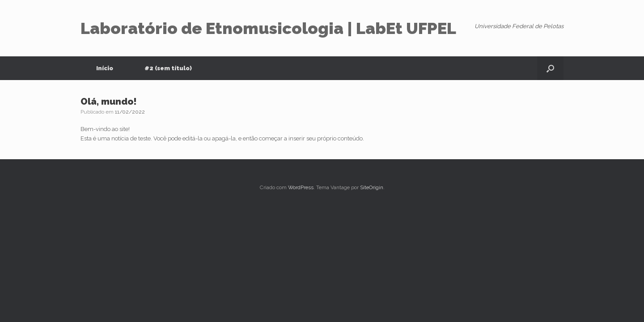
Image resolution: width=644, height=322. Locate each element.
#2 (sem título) (168, 68)
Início (105, 68)
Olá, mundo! (109, 102)
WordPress (301, 187)
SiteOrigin (372, 187)
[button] (550, 68)
